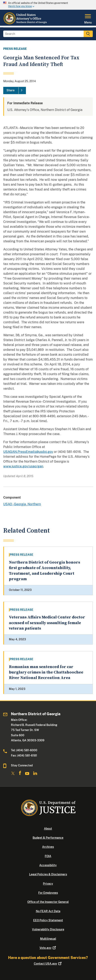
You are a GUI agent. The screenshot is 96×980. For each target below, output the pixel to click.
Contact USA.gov (48, 964)
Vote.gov (48, 948)
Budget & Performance (48, 838)
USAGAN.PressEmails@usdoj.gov (28, 452)
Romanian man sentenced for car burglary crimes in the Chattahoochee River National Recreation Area (46, 672)
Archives (48, 847)
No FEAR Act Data (48, 911)
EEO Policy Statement (48, 920)
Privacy (48, 884)
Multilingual (48, 939)
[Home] (25, 23)
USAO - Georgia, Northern (22, 504)
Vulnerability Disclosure (48, 929)
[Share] (15, 90)
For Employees (48, 893)
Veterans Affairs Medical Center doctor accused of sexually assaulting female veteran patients (47, 623)
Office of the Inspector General (48, 902)
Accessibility (48, 865)
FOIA (48, 856)
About (48, 829)
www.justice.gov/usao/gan (23, 466)
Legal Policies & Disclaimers (48, 874)
